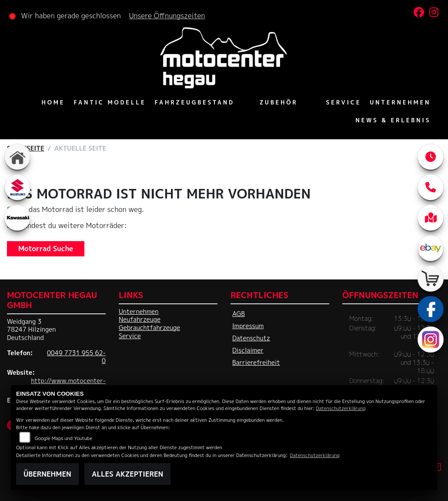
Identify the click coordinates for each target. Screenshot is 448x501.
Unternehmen (400, 102)
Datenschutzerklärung (341, 408)
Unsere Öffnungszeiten (168, 16)
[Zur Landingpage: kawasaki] (17, 218)
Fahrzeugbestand (195, 102)
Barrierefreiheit (256, 363)
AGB (239, 314)
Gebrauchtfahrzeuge (149, 328)
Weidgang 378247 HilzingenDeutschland (31, 330)
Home (53, 102)
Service (343, 102)
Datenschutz (251, 338)
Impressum (248, 326)
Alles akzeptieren (127, 474)
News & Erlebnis (393, 120)
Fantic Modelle (110, 102)
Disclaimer (248, 350)
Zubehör (278, 102)
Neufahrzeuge (140, 319)
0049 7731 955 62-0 (76, 357)
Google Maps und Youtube (64, 438)
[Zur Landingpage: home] (17, 157)
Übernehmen (47, 474)
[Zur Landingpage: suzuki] (17, 187)
